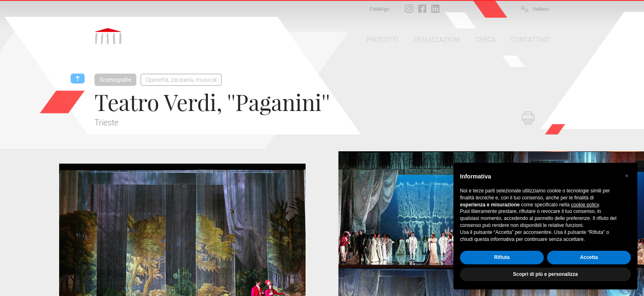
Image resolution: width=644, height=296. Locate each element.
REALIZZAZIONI (437, 40)
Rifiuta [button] (502, 257)
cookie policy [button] (585, 205)
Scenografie (115, 80)
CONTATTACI (530, 40)
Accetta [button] (589, 257)
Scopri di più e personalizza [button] (545, 274)
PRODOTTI (382, 40)
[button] (627, 176)
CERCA (485, 40)
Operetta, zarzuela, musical (181, 80)
